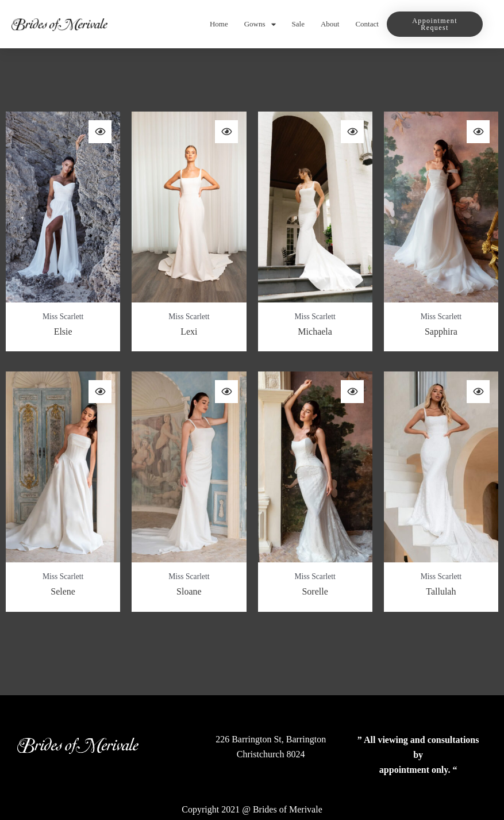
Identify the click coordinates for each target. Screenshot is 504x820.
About (330, 24)
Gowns (260, 24)
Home (219, 24)
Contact (367, 24)
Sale (298, 24)
